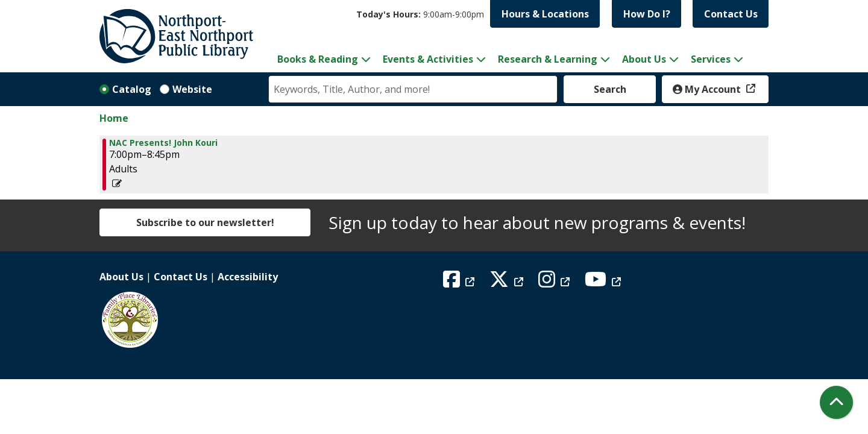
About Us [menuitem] (644, 59)
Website (192, 89)
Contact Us (731, 14)
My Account (708, 89)
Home (114, 118)
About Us (121, 277)
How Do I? (647, 14)
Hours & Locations (545, 14)
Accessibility (248, 277)
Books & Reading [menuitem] (318, 59)
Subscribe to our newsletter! (205, 222)
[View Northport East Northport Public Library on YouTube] (604, 283)
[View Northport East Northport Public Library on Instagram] (555, 283)
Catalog (132, 89)
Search (610, 89)
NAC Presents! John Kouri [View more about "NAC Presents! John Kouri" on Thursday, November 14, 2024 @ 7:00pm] (163, 143)
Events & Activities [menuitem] (428, 59)
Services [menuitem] (711, 59)
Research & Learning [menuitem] (548, 59)
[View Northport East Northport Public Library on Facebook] (460, 283)
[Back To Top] (836, 402)
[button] (420, 14)
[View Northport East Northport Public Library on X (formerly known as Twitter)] (508, 283)
